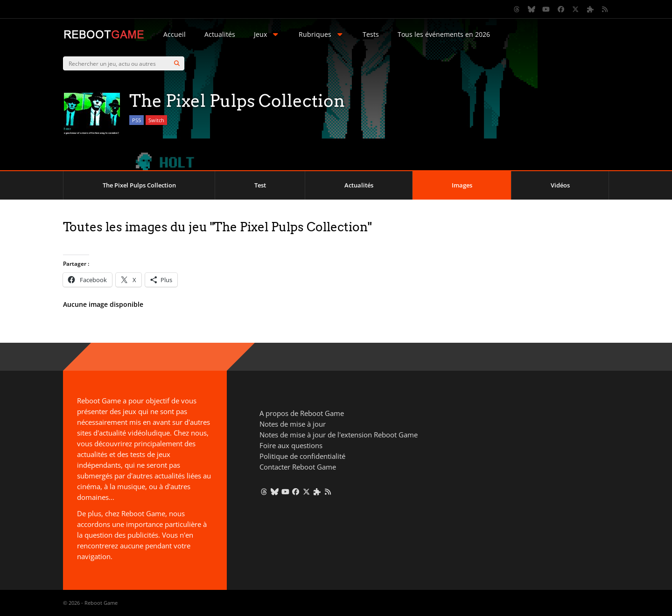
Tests (371, 34)
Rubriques (322, 34)
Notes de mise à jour (293, 424)
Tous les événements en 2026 (444, 34)
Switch (156, 120)
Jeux (267, 34)
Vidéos (560, 185)
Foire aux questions (291, 445)
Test (260, 185)
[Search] (177, 63)
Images (462, 185)
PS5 (136, 120)
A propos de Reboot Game (302, 413)
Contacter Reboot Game (298, 467)
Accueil (175, 34)
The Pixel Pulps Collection (139, 185)
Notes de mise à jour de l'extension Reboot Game (339, 435)
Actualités (220, 34)
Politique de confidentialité (302, 456)
